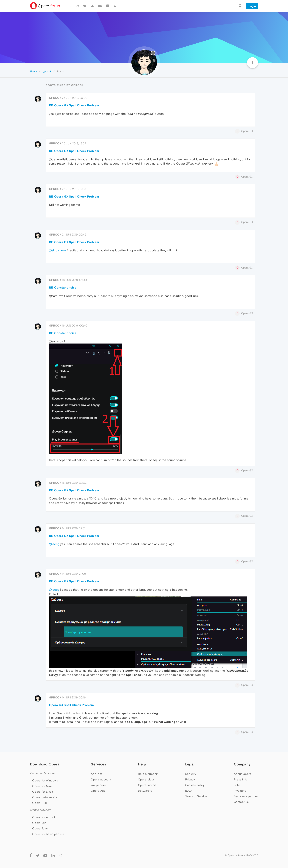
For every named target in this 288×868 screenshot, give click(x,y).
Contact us (241, 802)
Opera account (101, 779)
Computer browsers (43, 773)
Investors (240, 791)
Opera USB (40, 803)
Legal (190, 764)
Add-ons (97, 774)
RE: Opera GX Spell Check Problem (74, 105)
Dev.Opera (145, 791)
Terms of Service (196, 796)
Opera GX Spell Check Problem (71, 705)
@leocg (54, 544)
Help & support (148, 774)
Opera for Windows (45, 780)
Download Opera (45, 764)
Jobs (237, 785)
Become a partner (246, 796)
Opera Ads (98, 791)
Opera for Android (44, 817)
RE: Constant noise (63, 287)
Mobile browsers (41, 810)
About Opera (242, 774)
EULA (189, 791)
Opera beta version (45, 797)
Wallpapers (98, 785)
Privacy (190, 779)
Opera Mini (40, 823)
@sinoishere (57, 250)
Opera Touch (41, 828)
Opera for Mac (42, 786)
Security (191, 774)
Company (242, 764)
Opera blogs (146, 779)
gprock (55, 98)
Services (98, 764)
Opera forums (147, 785)
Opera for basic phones (48, 834)
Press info (240, 779)
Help (142, 764)
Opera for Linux (43, 792)
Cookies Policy (195, 785)
